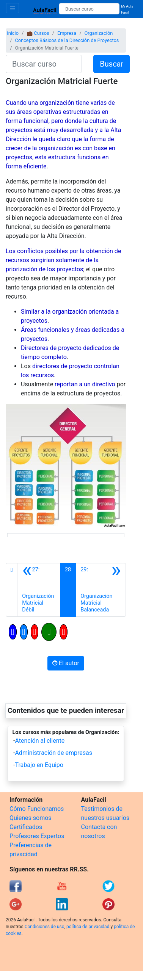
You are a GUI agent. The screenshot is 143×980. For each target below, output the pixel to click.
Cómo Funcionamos (37, 809)
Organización (98, 33)
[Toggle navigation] (13, 8)
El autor (66, 663)
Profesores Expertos (37, 836)
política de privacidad (88, 927)
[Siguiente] (101, 590)
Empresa (67, 33)
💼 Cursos (38, 33)
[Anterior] (39, 590)
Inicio (13, 33)
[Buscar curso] (89, 9)
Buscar (112, 64)
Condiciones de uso (45, 927)
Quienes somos (31, 818)
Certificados (26, 827)
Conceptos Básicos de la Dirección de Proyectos (67, 40)
